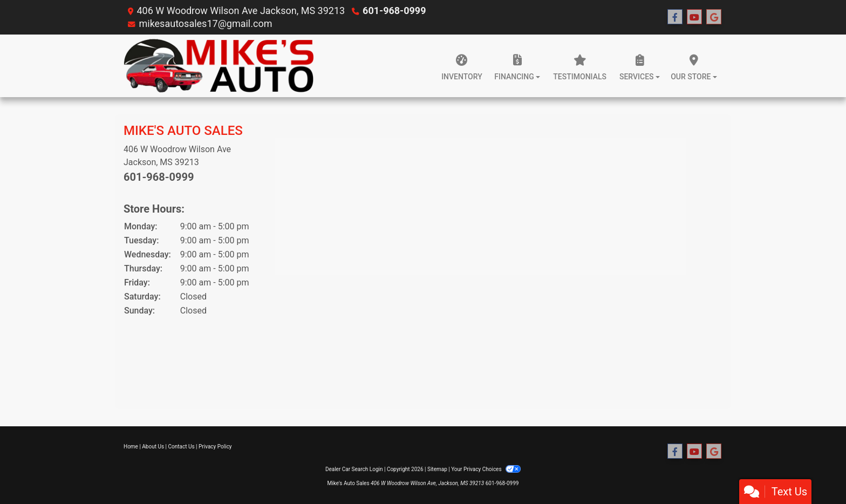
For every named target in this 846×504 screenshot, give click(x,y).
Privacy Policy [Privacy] (215, 447)
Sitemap (437, 469)
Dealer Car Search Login (354, 469)
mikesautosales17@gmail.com (205, 23)
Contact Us (182, 447)
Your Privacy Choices (486, 469)
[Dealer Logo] (219, 66)
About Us (153, 447)
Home (131, 447)
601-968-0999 (394, 11)
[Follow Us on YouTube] (694, 17)
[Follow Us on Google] (714, 17)
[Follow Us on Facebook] (675, 17)
